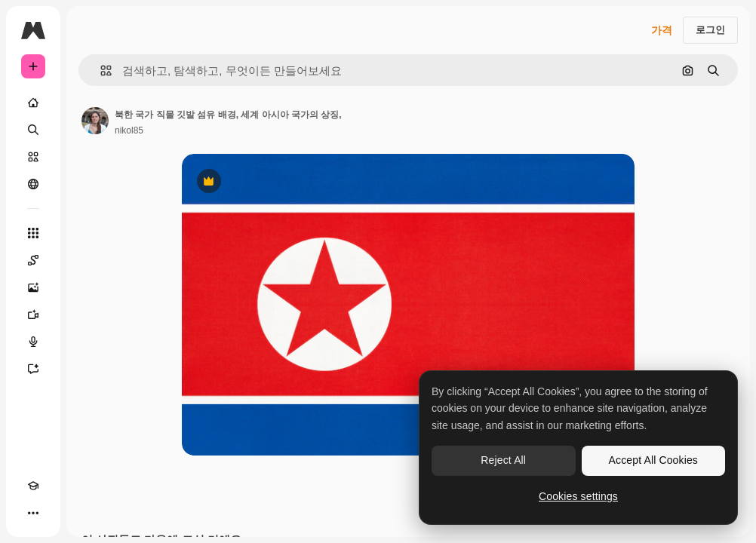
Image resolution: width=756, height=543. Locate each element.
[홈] (33, 103)
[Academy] (33, 486)
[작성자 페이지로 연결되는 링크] (95, 121)
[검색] (33, 130)
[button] (100, 71)
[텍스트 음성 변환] (33, 342)
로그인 (710, 30)
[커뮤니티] (33, 184)
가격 (662, 30)
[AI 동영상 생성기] (33, 314)
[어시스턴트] (33, 369)
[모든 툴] (33, 233)
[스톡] (33, 157)
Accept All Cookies (653, 460)
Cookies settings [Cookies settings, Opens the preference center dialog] (578, 496)
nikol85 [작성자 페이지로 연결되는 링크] (129, 130)
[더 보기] (33, 513)
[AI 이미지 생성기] (33, 287)
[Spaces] (33, 260)
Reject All (503, 460)
